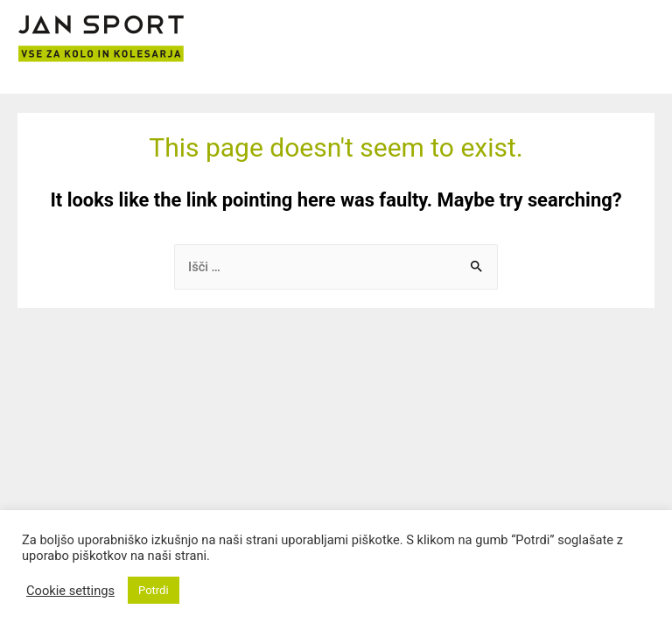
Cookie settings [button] (70, 591)
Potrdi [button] (154, 590)
